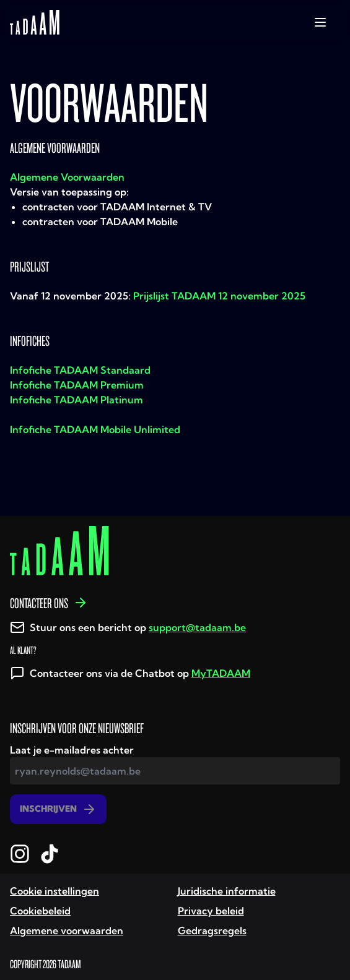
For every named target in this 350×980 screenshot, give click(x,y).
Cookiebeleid (40, 911)
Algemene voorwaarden (67, 931)
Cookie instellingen (55, 891)
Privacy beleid (211, 911)
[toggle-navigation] (320, 22)
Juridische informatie (227, 891)
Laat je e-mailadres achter (72, 750)
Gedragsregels (212, 931)
